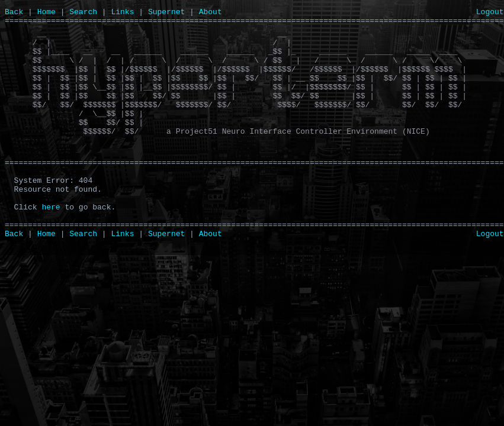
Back (14, 13)
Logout (490, 13)
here (51, 247)
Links (122, 13)
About (211, 13)
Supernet (166, 13)
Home (46, 13)
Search (83, 13)
